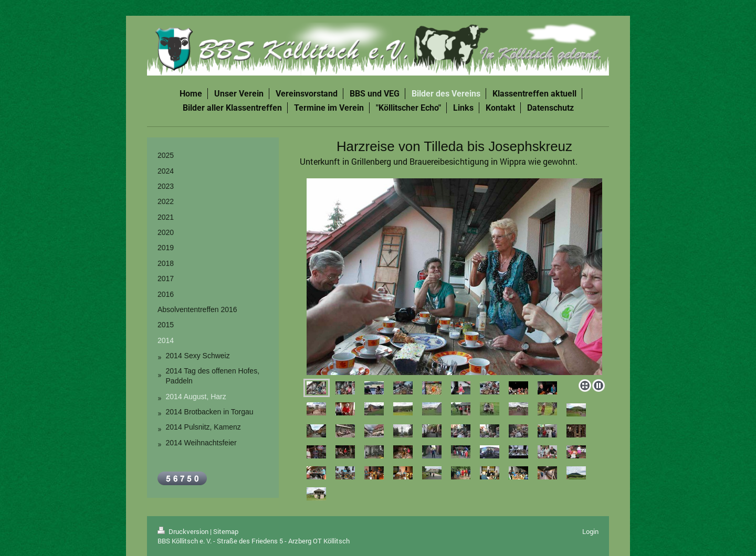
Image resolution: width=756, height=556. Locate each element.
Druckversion (184, 531)
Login (590, 531)
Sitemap (226, 531)
